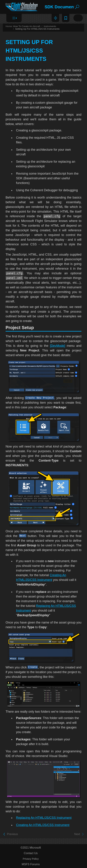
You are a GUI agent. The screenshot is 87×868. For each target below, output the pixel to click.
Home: (9, 26)
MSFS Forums (31, 864)
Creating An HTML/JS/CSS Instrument (43, 825)
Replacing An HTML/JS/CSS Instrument (44, 818)
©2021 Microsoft (31, 848)
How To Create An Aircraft (27, 26)
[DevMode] (58, 346)
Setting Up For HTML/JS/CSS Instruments (37, 29)
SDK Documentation (65, 7)
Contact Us (31, 853)
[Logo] (22, 7)
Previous (12, 834)
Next (77, 834)
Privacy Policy (31, 859)
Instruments (50, 26)
